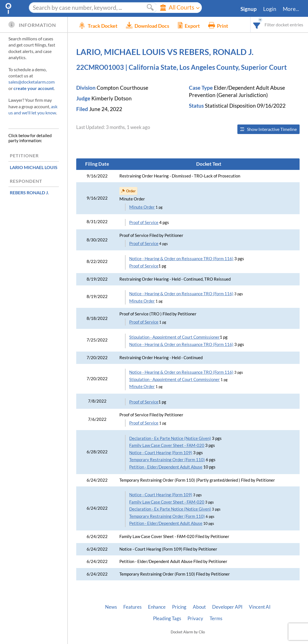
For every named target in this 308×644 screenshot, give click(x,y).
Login (270, 9)
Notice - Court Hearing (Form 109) (161, 453)
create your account (34, 88)
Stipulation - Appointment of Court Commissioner (174, 337)
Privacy (195, 618)
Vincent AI (260, 607)
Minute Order (142, 207)
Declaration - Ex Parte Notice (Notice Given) (170, 438)
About (199, 607)
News (111, 607)
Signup (249, 9)
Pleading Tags (167, 618)
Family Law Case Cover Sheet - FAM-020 (167, 445)
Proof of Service (144, 222)
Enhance (157, 607)
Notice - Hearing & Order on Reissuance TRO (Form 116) (181, 259)
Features (132, 607)
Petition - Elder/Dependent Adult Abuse (166, 467)
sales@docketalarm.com (32, 82)
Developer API (227, 607)
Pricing (179, 607)
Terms (216, 618)
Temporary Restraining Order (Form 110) (167, 460)
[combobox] (257, 25)
